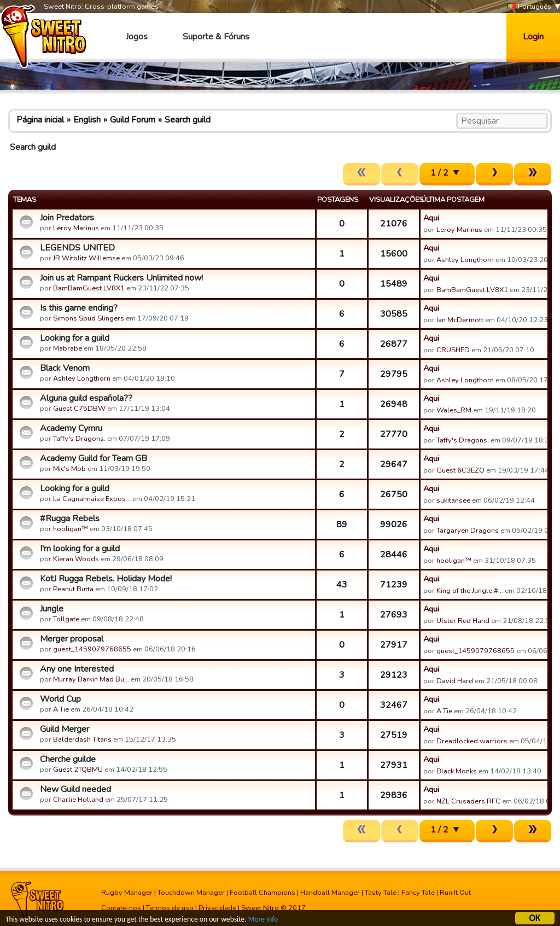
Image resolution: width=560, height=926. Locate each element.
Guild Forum (133, 120)
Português (529, 7)
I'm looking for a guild (80, 549)
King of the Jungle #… (470, 591)
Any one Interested (77, 669)
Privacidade (217, 908)
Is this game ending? (79, 308)
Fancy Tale (418, 893)
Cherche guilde (68, 759)
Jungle (52, 609)
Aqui (431, 218)
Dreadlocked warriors (472, 741)
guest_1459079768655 (92, 649)
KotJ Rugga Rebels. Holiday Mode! (106, 579)
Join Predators (67, 218)
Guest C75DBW (79, 409)
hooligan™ (71, 529)
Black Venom (65, 368)
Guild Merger (65, 729)
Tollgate (66, 619)
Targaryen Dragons (468, 531)
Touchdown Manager (191, 893)
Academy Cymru (71, 428)
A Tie (61, 709)
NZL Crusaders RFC (468, 801)
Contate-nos (121, 908)
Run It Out (455, 893)
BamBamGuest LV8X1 (89, 288)
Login (533, 37)
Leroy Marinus (76, 228)
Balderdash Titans (82, 739)
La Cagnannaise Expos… (92, 499)
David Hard (455, 681)
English (87, 120)
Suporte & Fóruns (216, 37)
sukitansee (453, 500)
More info (263, 920)
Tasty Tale (381, 893)
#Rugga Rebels (70, 519)
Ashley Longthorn (465, 260)
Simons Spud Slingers (89, 318)
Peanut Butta (73, 589)
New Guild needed (75, 789)
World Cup (60, 699)
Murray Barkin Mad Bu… (91, 679)
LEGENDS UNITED (77, 248)
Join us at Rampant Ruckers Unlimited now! (121, 278)
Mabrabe (68, 348)
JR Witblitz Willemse (86, 258)
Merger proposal (72, 639)
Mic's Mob (69, 469)
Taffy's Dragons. (79, 439)
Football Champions (262, 893)
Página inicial (40, 120)
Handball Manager (330, 893)
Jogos (137, 37)
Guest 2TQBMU (78, 770)
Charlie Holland (78, 800)
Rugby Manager (127, 893)
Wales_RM (454, 410)
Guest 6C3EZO (460, 470)
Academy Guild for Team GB (94, 458)
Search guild (188, 120)
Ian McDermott (460, 320)
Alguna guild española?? (86, 398)
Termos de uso (170, 908)
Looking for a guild (75, 338)
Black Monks (457, 771)
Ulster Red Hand (463, 621)
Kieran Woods (76, 559)
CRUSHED (453, 350)
